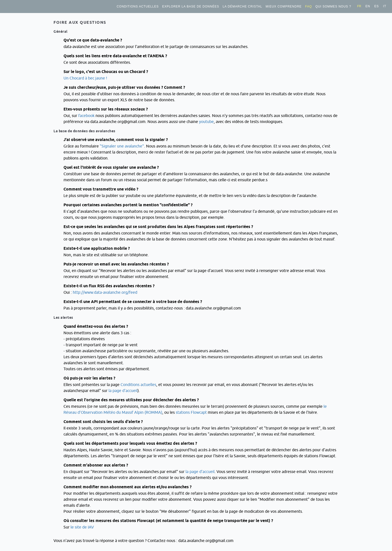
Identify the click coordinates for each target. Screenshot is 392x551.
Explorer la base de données (191, 6)
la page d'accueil (123, 390)
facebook (86, 115)
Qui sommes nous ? (333, 6)
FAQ (309, 6)
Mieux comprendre (284, 6)
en (368, 6)
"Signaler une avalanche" (122, 146)
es (376, 6)
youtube (206, 121)
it (385, 6)
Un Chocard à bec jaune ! (85, 78)
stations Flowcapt (191, 412)
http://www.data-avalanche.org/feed (105, 292)
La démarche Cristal (242, 6)
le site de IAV (82, 527)
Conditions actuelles (138, 6)
